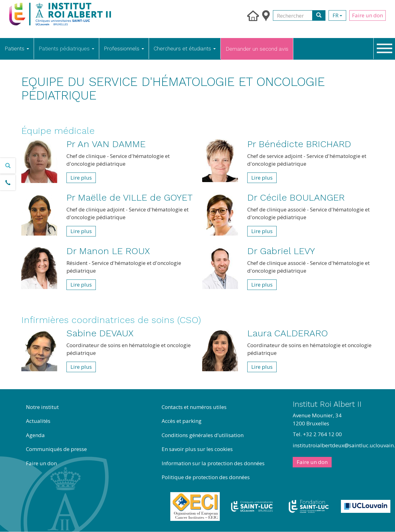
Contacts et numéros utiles (194, 407)
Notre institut (42, 407)
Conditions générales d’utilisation (203, 435)
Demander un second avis (257, 49)
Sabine (100, 333)
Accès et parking (182, 421)
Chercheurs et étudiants (185, 49)
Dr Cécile (296, 197)
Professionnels (124, 49)
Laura (288, 333)
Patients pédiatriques (66, 49)
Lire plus (81, 178)
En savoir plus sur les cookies (197, 449)
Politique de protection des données (206, 477)
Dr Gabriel (281, 251)
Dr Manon (108, 251)
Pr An (106, 144)
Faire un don (367, 15)
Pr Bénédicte (299, 144)
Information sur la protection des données (213, 463)
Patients (17, 49)
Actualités (38, 421)
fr (337, 15)
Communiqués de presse (56, 449)
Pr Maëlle (130, 197)
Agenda (35, 435)
